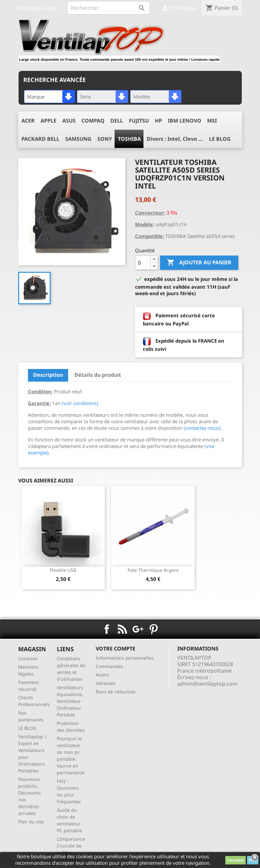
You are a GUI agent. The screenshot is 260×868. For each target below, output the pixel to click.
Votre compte (116, 649)
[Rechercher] (109, 8)
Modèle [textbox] (142, 97)
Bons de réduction (116, 692)
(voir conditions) (80, 403)
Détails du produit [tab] (98, 375)
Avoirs (102, 675)
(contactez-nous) (202, 428)
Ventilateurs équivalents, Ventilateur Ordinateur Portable (70, 701)
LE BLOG (27, 728)
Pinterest (154, 629)
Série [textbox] (85, 97)
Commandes (109, 666)
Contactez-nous (37, 8)
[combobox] (50, 97)
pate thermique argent (153, 570)
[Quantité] (143, 263)
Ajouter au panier (199, 263)
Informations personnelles (125, 658)
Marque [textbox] (36, 97)
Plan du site (31, 822)
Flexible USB (63, 570)
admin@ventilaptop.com (207, 684)
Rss (122, 629)
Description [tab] (48, 375)
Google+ (138, 629)
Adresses (106, 683)
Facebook (107, 629)
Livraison (28, 658)
